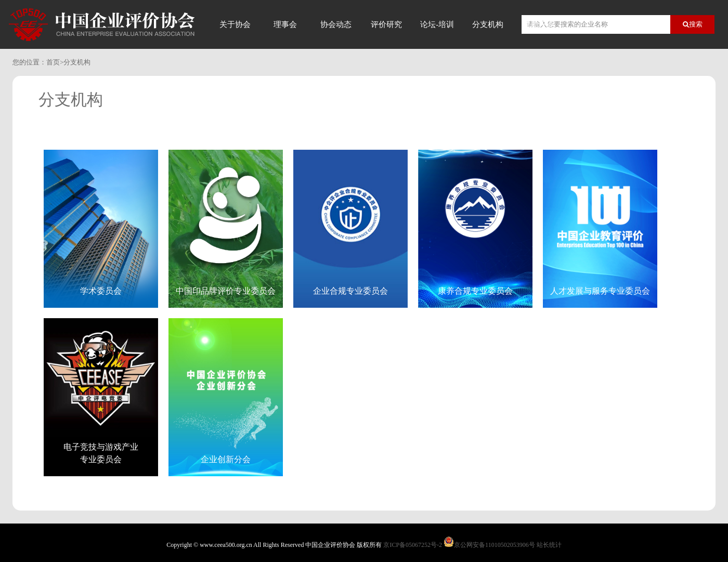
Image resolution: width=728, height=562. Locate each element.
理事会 (285, 24)
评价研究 (386, 24)
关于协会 (235, 24)
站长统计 (549, 545)
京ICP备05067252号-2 (413, 545)
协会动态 (336, 24)
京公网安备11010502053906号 (495, 545)
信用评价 (538, 24)
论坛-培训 (437, 24)
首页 (53, 62)
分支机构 (488, 24)
